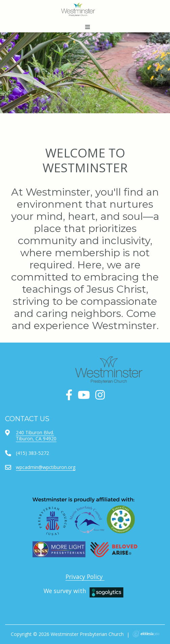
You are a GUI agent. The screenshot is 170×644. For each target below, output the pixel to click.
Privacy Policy (85, 577)
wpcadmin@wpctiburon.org (46, 467)
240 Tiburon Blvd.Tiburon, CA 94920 (36, 435)
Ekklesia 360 (146, 634)
